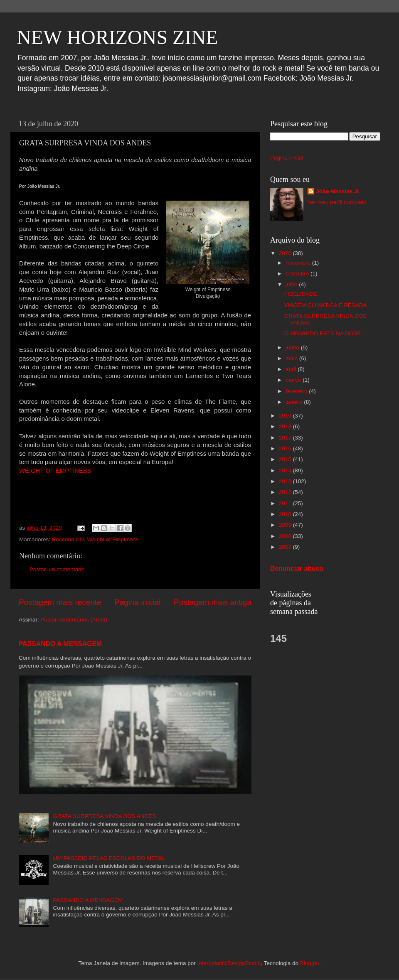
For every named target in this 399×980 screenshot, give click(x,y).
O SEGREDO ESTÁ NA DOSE (323, 333)
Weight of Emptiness (113, 539)
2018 (286, 426)
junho (293, 348)
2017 (286, 438)
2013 (286, 481)
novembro (299, 263)
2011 (286, 503)
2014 (286, 470)
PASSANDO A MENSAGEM (60, 644)
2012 (286, 492)
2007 (286, 547)
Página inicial (137, 602)
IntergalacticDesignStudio (229, 963)
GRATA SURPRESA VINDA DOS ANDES (104, 816)
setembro (298, 274)
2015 (286, 459)
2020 (286, 253)
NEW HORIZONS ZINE (117, 37)
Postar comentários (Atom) (74, 620)
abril (292, 369)
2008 (286, 536)
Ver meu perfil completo (337, 202)
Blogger (310, 963)
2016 (286, 448)
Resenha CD (68, 539)
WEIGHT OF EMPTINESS (55, 471)
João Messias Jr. (338, 191)
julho (292, 284)
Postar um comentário (57, 569)
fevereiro (297, 391)
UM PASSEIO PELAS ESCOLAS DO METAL (109, 858)
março (294, 380)
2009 (286, 525)
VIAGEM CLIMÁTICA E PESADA (326, 305)
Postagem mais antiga (213, 602)
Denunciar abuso (297, 569)
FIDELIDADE (301, 294)
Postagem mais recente (60, 602)
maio (292, 358)
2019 (286, 416)
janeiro (295, 402)
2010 (286, 514)
